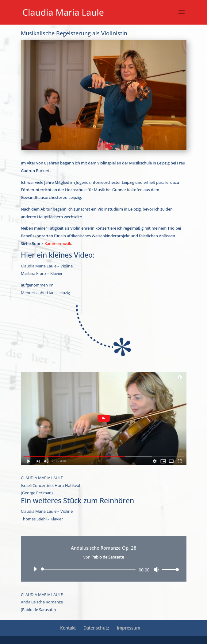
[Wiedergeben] (35, 569)
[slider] (89, 569)
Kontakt (68, 628)
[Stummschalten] (156, 570)
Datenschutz (96, 628)
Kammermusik (58, 243)
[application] (104, 569)
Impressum (128, 628)
